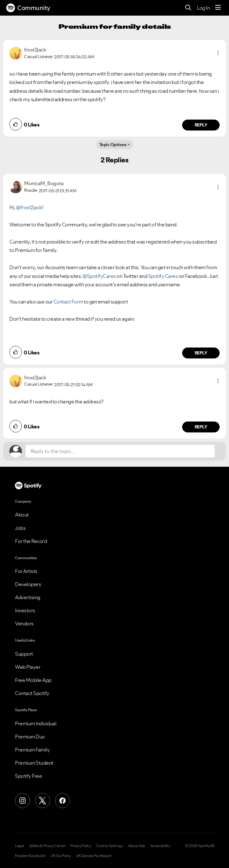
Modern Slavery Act (30, 856)
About (22, 515)
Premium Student (34, 763)
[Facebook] (62, 801)
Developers (28, 584)
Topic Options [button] (113, 145)
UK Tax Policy (61, 856)
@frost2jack (29, 207)
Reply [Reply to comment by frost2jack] (201, 125)
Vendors (24, 624)
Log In (203, 8)
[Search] (188, 8)
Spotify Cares (163, 276)
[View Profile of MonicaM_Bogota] (44, 183)
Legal (20, 846)
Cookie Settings (110, 846)
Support (24, 654)
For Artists (26, 571)
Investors (25, 610)
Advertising (28, 597)
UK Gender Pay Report (94, 856)
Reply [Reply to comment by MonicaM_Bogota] (201, 353)
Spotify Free (28, 776)
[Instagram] (22, 801)
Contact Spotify (32, 693)
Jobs (20, 528)
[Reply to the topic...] (120, 451)
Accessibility (160, 846)
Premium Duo (30, 737)
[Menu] (218, 8)
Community (28, 8)
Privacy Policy (81, 846)
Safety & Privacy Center (47, 846)
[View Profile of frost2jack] (35, 50)
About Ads (137, 846)
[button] (218, 53)
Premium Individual (36, 723)
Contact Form (68, 302)
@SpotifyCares (99, 276)
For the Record (31, 541)
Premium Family (32, 750)
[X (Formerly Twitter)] (42, 801)
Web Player (28, 667)
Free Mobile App (33, 680)
